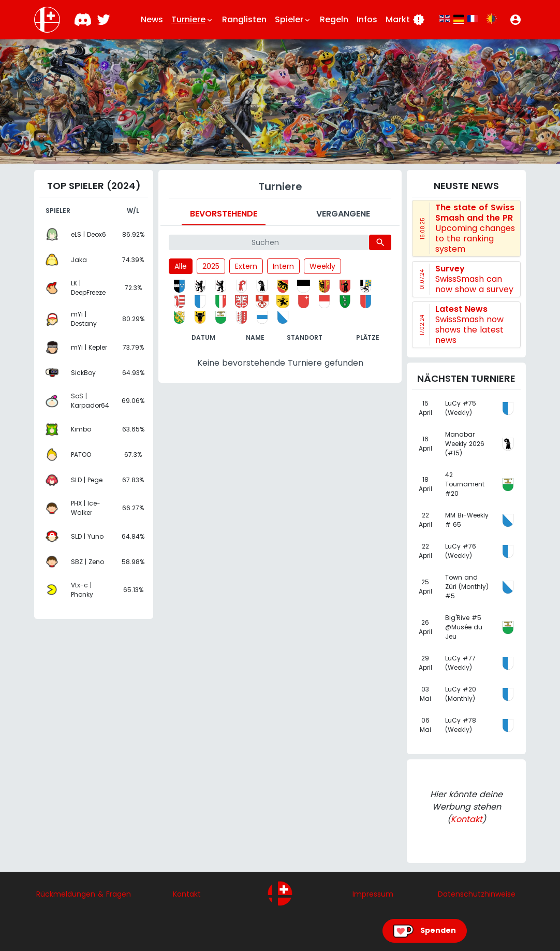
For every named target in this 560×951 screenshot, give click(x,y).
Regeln (334, 19)
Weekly (322, 266)
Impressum (373, 894)
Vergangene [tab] (343, 214)
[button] (515, 20)
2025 (211, 266)
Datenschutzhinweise (477, 894)
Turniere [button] (193, 20)
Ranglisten (244, 19)
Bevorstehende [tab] (224, 214)
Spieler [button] (293, 20)
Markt (405, 20)
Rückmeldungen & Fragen (84, 894)
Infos (367, 19)
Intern (283, 266)
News (152, 19)
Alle (181, 266)
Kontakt (467, 819)
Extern (246, 266)
